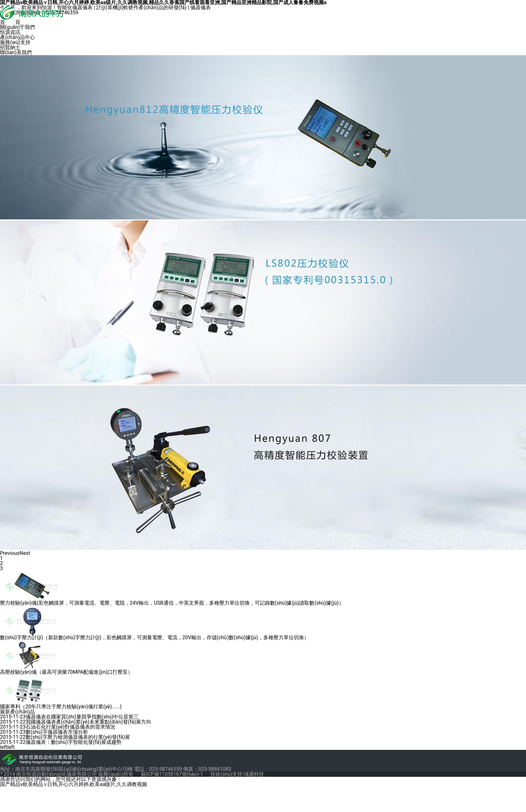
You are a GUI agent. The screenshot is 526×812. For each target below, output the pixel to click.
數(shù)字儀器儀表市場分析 (57, 732)
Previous (10, 553)
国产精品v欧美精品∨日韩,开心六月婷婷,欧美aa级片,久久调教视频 (74, 784)
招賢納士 (10, 48)
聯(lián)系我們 (16, 53)
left (4, 747)
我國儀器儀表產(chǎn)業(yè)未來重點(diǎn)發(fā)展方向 (88, 722)
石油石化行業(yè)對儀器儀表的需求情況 (71, 727)
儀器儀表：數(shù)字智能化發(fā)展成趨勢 (74, 742)
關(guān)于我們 (17, 27)
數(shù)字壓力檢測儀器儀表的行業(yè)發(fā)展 (78, 737)
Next (25, 553)
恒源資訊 (10, 32)
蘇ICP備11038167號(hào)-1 (173, 774)
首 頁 (10, 22)
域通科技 (254, 774)
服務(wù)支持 (15, 42)
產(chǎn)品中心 (17, 37)
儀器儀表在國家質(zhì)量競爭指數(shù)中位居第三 (82, 717)
